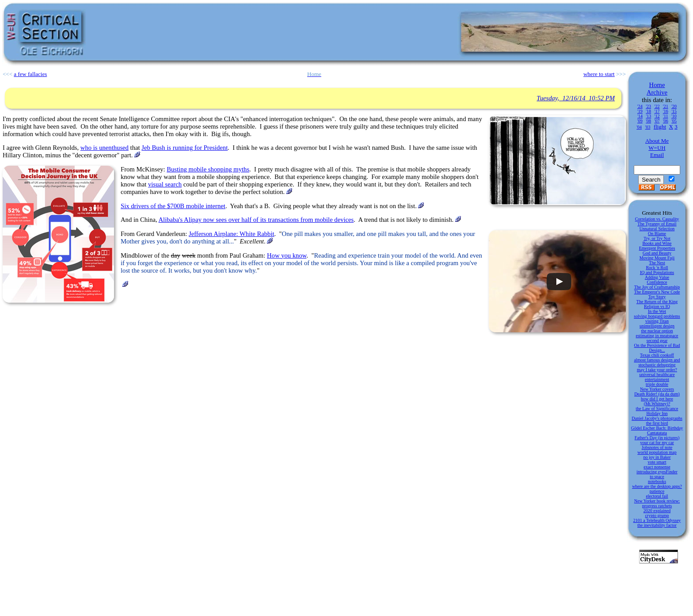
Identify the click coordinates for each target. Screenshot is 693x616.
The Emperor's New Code (657, 292)
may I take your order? (657, 370)
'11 (665, 116)
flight (660, 127)
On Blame (657, 234)
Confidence (657, 282)
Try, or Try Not (657, 238)
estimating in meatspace (657, 336)
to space (657, 477)
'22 (657, 106)
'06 (666, 121)
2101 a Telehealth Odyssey (657, 520)
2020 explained (657, 511)
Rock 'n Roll (657, 268)
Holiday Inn (657, 413)
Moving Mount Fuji (657, 258)
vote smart (657, 462)
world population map (657, 452)
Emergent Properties (657, 248)
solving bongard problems (657, 316)
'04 (639, 127)
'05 (674, 121)
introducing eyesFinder (657, 472)
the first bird (657, 423)
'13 (648, 116)
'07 (657, 121)
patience (657, 491)
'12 (657, 116)
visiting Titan (657, 321)
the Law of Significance (657, 409)
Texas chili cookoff (657, 355)
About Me (657, 141)
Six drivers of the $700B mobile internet (173, 206)
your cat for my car (657, 443)
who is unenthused (105, 148)
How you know (287, 255)
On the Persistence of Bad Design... (657, 348)
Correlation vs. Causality (657, 219)
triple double (657, 384)
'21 (666, 106)
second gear (657, 340)
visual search (165, 184)
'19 (640, 111)
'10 (674, 116)
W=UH (657, 148)
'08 (648, 121)
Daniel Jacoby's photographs (657, 418)
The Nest (657, 263)
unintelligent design (657, 326)
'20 (674, 106)
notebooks (657, 481)
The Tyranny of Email (657, 224)
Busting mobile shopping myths (208, 169)
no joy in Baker (657, 457)
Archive (657, 92)
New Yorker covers (657, 389)
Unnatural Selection (657, 229)
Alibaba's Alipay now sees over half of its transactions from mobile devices (256, 220)
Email (657, 155)
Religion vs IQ (657, 306)
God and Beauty (657, 253)
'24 (640, 106)
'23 (648, 106)
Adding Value (657, 277)
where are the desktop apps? (657, 486)
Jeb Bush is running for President (185, 148)
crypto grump (657, 515)
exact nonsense (657, 467)
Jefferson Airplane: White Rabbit (232, 234)
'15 (674, 111)
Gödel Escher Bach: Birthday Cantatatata (657, 430)
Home (657, 85)
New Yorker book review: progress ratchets (657, 503)
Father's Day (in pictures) (657, 438)
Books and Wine (657, 243)
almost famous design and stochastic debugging (657, 362)
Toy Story (657, 297)
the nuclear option (657, 331)
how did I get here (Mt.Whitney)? (657, 401)
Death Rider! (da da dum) (657, 394)
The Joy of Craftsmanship (657, 287)
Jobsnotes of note (657, 447)
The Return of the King (657, 302)
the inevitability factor (657, 525)
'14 (640, 116)
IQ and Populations (657, 272)
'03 (648, 127)
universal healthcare (657, 375)
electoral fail (657, 496)
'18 (648, 111)
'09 (640, 121)
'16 (666, 111)
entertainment (657, 379)
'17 (657, 111)
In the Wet (657, 311)
